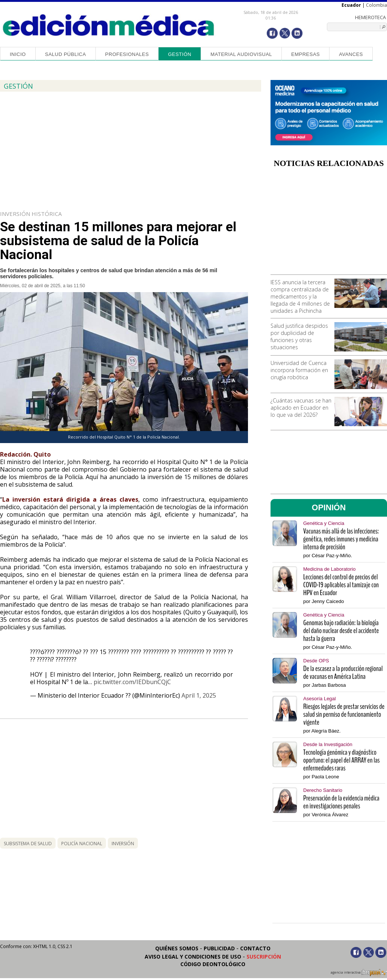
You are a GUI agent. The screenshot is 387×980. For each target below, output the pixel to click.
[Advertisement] (329, 224)
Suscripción (264, 957)
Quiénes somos (177, 948)
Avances (351, 54)
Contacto (255, 948)
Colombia (376, 5)
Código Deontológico (213, 964)
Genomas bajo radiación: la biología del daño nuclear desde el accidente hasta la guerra (341, 631)
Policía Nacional (82, 844)
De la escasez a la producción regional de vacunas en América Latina (343, 672)
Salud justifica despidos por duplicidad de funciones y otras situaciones (299, 336)
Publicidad (219, 948)
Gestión (180, 54)
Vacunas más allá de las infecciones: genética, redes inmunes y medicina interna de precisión (341, 539)
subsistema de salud (28, 844)
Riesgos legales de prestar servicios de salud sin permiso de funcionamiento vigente (344, 714)
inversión (123, 844)
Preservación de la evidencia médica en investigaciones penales (341, 802)
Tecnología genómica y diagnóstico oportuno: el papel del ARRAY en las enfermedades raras (342, 760)
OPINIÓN (329, 508)
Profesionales (127, 54)
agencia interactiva (359, 974)
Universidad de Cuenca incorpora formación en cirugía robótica (299, 370)
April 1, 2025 (199, 695)
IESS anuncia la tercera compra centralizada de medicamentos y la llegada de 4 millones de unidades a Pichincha (300, 296)
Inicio (18, 54)
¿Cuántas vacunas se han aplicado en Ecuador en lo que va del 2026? (301, 408)
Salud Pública (66, 54)
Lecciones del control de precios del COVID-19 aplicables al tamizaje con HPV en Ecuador (341, 585)
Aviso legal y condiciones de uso (193, 957)
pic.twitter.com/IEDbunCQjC (132, 682)
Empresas (305, 54)
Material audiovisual (241, 54)
